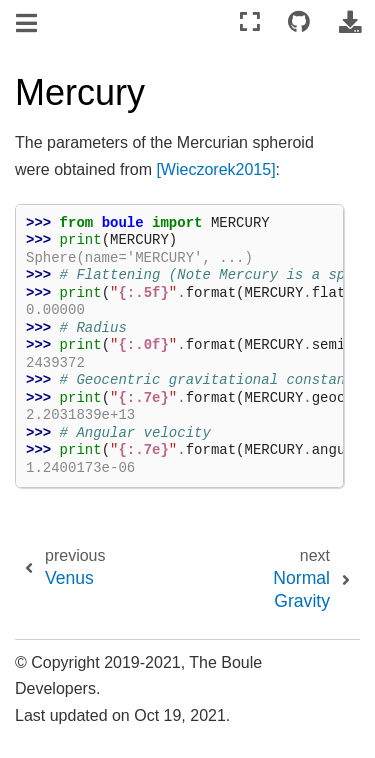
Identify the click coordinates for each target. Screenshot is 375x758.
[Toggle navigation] (28, 24)
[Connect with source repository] (299, 22)
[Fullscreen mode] (250, 22)
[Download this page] (350, 22)
